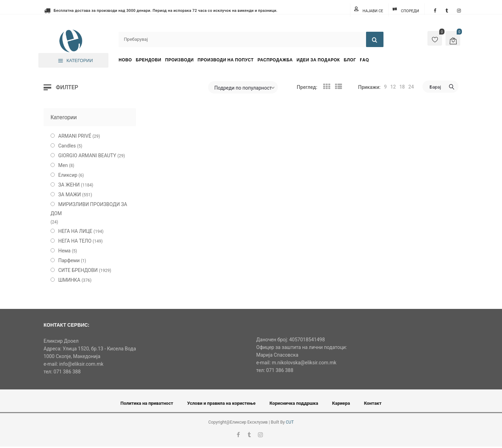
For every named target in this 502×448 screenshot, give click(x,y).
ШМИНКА (69, 280)
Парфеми (69, 260)
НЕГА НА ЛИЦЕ (75, 231)
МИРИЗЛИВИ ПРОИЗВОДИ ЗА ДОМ (89, 209)
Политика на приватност (147, 403)
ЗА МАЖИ (70, 195)
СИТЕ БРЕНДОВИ (78, 270)
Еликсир (68, 175)
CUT (290, 422)
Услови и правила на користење (221, 403)
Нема (64, 251)
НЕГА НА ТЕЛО (75, 241)
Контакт (373, 403)
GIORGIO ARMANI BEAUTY (87, 155)
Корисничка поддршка (294, 403)
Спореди (410, 11)
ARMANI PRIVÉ (75, 136)
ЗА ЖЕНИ (69, 185)
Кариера (341, 403)
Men (63, 165)
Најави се (373, 11)
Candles (67, 146)
